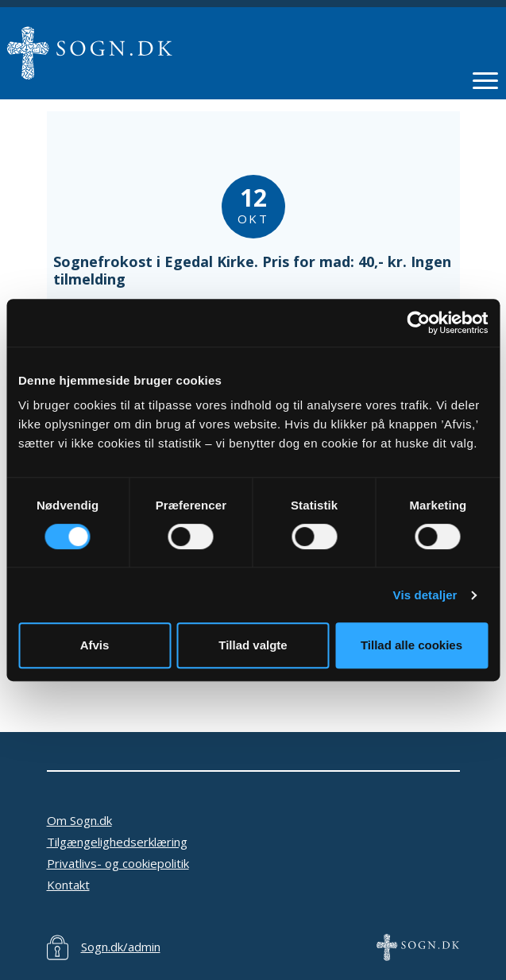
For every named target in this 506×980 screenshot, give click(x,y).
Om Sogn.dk (79, 820)
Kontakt (68, 885)
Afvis (95, 645)
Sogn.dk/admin (121, 947)
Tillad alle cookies (411, 645)
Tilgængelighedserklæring (117, 842)
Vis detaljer (425, 595)
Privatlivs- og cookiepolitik (118, 863)
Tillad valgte (253, 645)
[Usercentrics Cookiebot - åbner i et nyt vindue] (418, 323)
